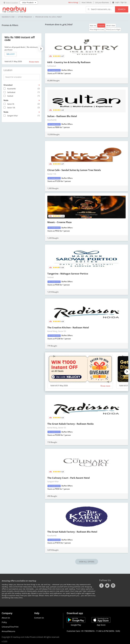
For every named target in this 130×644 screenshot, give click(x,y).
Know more (34, 62)
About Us (6, 618)
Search (122, 9)
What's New (111, 25)
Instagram (113, 586)
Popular (101, 25)
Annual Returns (8, 631)
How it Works (87, 2)
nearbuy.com (8, 17)
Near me (93, 25)
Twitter (107, 586)
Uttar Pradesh (25, 17)
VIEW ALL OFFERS (87, 562)
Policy (4, 622)
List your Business (102, 2)
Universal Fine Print (10, 627)
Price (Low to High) (113, 29)
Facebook (101, 586)
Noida (6, 100)
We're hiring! (73, 2)
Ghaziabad (8, 85)
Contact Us (39, 618)
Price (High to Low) (97, 29)
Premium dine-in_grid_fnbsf (49, 17)
